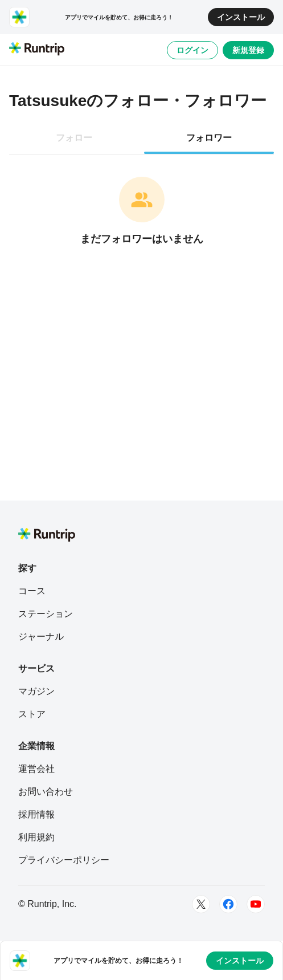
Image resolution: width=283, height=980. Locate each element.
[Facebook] (228, 904)
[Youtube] (256, 904)
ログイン (192, 50)
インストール (241, 17)
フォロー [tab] (74, 138)
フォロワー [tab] (209, 138)
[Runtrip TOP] (37, 50)
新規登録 (248, 50)
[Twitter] (201, 904)
